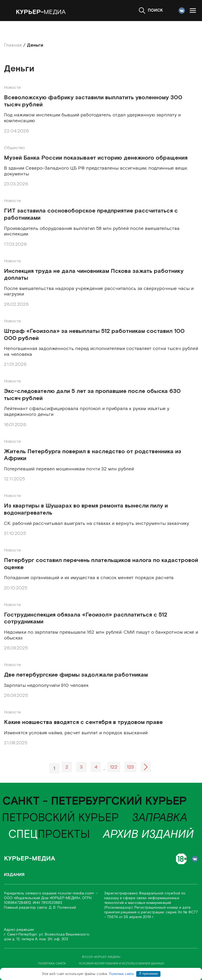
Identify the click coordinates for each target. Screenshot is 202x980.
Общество (14, 148)
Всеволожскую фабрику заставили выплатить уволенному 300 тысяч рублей (93, 101)
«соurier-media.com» (76, 893)
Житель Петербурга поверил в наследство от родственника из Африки (93, 455)
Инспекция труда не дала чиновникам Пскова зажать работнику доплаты (94, 275)
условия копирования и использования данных (121, 964)
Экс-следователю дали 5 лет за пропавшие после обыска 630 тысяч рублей (92, 395)
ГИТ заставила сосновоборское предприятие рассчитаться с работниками (91, 215)
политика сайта (52, 964)
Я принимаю (148, 974)
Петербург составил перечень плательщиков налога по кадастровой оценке (101, 564)
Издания (14, 875)
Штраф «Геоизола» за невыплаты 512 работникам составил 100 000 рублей (94, 335)
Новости (12, 88)
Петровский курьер (60, 818)
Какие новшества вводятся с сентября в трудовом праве (83, 723)
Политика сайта (121, 974)
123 (130, 767)
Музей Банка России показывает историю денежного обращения (96, 158)
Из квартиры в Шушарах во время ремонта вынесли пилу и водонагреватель (86, 509)
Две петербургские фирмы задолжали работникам (76, 675)
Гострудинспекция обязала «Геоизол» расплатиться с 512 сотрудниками (86, 619)
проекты (49, 835)
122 (114, 767)
